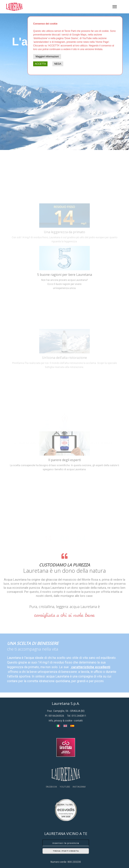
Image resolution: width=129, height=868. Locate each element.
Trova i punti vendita (66, 851)
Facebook (51, 787)
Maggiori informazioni (47, 57)
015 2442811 (79, 716)
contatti (78, 721)
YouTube (65, 787)
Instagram (79, 787)
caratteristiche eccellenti (90, 667)
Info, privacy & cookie (61, 721)
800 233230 (74, 862)
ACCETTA (40, 64)
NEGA (58, 64)
